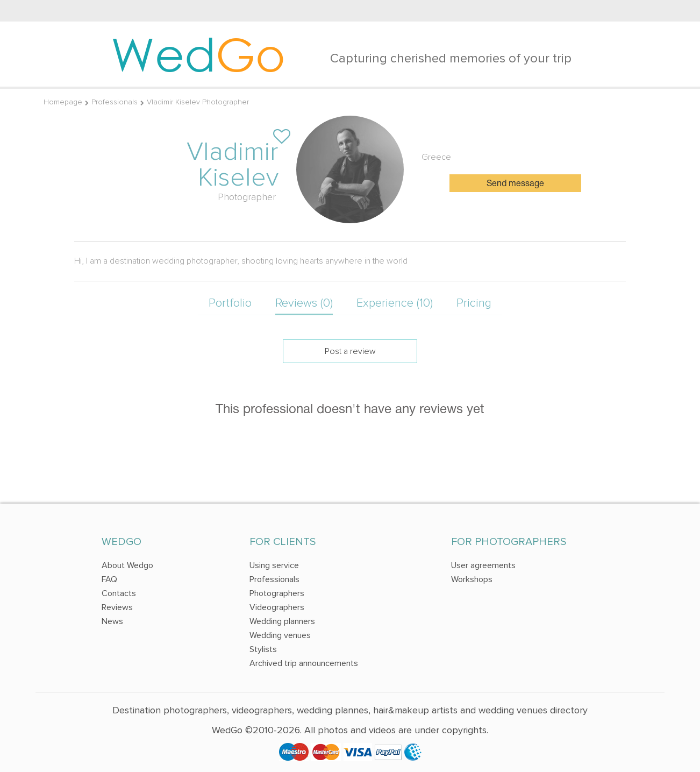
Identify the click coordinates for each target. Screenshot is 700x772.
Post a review (350, 351)
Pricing (474, 303)
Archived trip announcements (304, 663)
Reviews (117, 607)
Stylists (263, 649)
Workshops (472, 579)
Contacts (119, 593)
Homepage (63, 102)
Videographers (277, 607)
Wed (198, 54)
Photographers (277, 593)
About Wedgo (127, 565)
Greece (436, 157)
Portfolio (230, 303)
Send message (515, 184)
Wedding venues (280, 635)
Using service (274, 565)
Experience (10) (395, 303)
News (112, 621)
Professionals (115, 102)
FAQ (109, 579)
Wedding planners (282, 621)
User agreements (483, 565)
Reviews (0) (304, 303)
